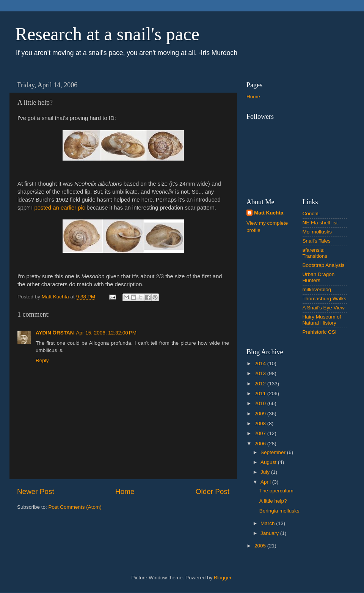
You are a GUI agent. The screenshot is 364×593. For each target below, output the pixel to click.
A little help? (273, 501)
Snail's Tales (317, 241)
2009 (261, 414)
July (266, 472)
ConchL (311, 214)
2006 (261, 444)
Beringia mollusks (279, 511)
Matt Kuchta (269, 213)
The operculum (276, 491)
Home (125, 491)
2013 (261, 373)
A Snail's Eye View (324, 308)
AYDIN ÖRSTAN (55, 333)
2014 (261, 364)
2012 (261, 384)
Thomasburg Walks (325, 299)
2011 (261, 393)
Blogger (223, 578)
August (269, 462)
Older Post (213, 491)
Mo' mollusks (317, 232)
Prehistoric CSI (320, 332)
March (268, 523)
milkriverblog (317, 289)
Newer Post (36, 491)
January (270, 533)
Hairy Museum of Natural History (322, 320)
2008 (261, 423)
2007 (261, 433)
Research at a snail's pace (107, 34)
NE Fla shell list (320, 223)
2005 (261, 546)
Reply (42, 360)
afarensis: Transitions (315, 253)
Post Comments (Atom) (75, 507)
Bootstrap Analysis (324, 265)
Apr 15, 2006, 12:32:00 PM (107, 333)
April (266, 482)
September (274, 452)
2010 (261, 403)
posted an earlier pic (60, 208)
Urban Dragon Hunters (319, 277)
